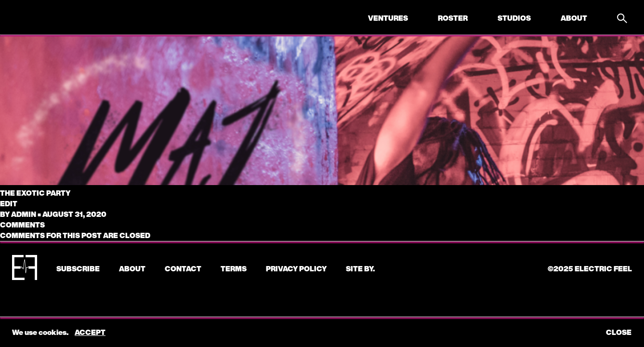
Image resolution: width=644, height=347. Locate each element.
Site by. (360, 268)
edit (9, 203)
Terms (234, 268)
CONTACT (183, 268)
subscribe (78, 268)
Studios (514, 18)
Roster (453, 18)
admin (24, 214)
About (574, 18)
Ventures (388, 18)
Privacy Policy (296, 268)
